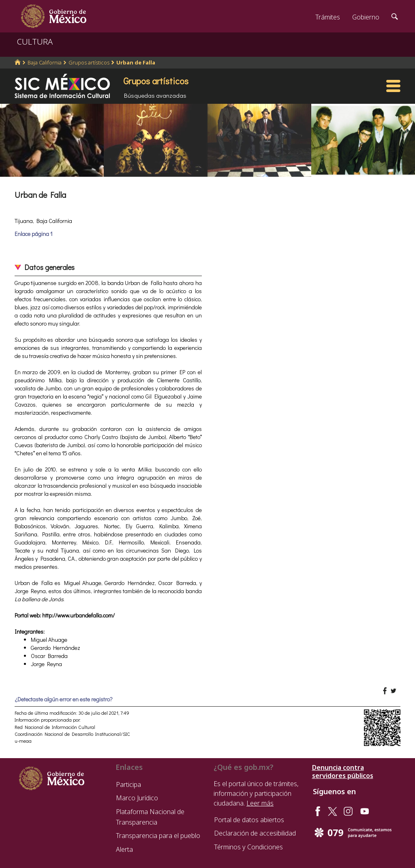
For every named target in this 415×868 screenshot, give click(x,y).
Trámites (328, 17)
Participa (128, 784)
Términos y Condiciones (248, 847)
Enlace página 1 (33, 234)
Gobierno (366, 17)
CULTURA (35, 42)
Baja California (45, 62)
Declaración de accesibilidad (255, 833)
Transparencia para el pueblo (158, 836)
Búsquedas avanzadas (155, 95)
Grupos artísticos (89, 62)
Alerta (124, 849)
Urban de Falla (136, 62)
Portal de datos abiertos (249, 820)
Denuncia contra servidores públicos (343, 772)
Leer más (260, 803)
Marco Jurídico (137, 798)
